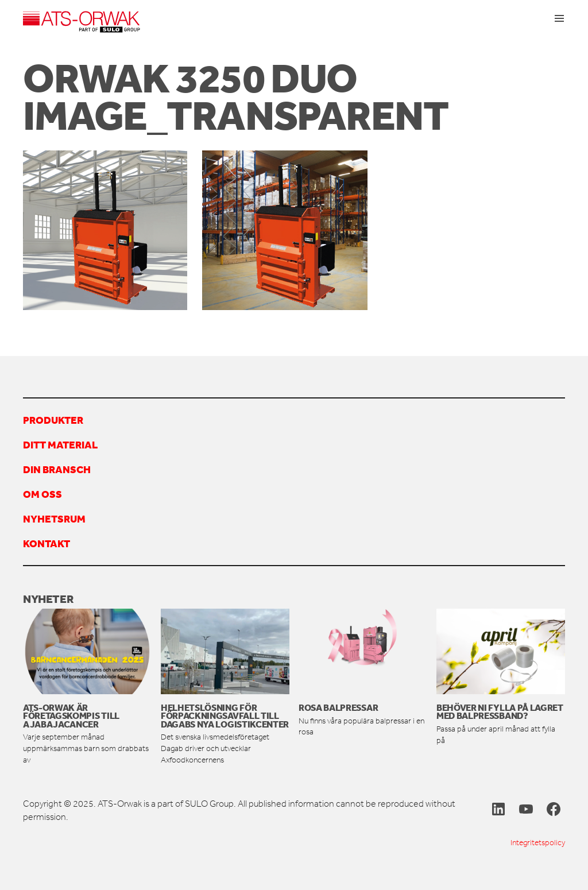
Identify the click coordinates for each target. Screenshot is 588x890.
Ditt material (60, 444)
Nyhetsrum (54, 518)
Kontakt (47, 543)
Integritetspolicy (538, 843)
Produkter (53, 420)
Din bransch (57, 469)
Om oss (42, 494)
